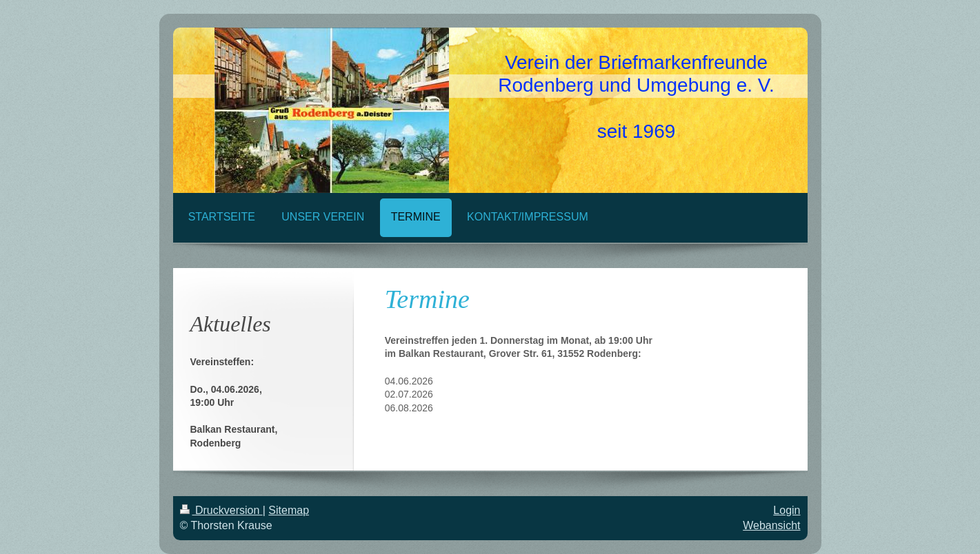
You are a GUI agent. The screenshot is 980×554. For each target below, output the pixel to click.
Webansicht (771, 525)
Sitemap (289, 510)
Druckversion (221, 510)
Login (787, 510)
